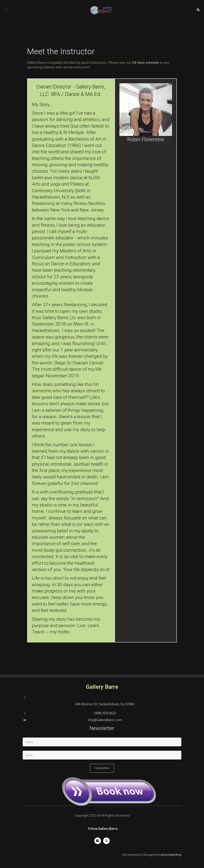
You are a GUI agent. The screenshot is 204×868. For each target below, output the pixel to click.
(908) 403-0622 (105, 713)
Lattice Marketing (170, 855)
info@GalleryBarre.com (105, 720)
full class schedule (145, 63)
